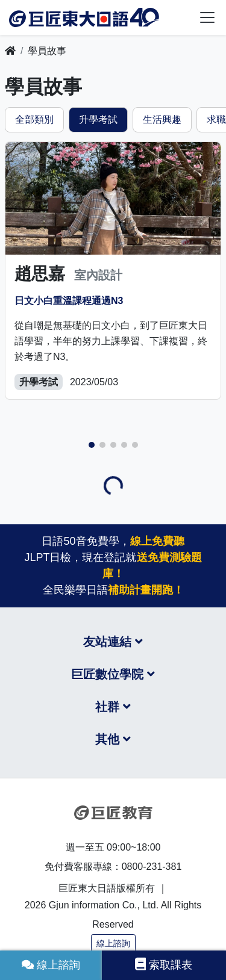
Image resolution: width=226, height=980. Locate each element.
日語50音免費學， (113, 541)
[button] (92, 445)
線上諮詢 (113, 943)
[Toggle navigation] (207, 17)
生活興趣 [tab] (162, 119)
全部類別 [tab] (34, 119)
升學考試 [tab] (98, 119)
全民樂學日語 (113, 590)
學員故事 (47, 51)
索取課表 (164, 964)
